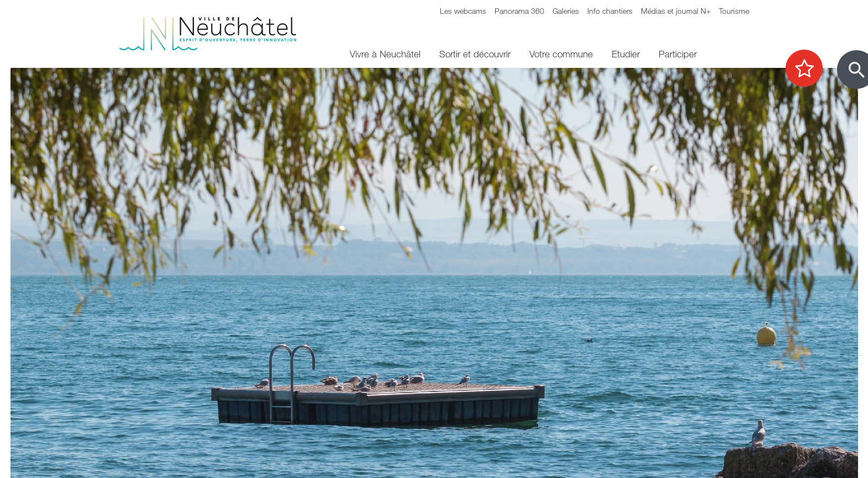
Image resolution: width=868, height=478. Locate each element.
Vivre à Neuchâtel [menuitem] (385, 54)
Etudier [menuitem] (626, 54)
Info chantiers (610, 11)
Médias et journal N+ (676, 11)
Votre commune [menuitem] (561, 54)
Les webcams (463, 11)
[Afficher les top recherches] (810, 69)
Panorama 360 (519, 11)
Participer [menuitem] (678, 54)
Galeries (566, 11)
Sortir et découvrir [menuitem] (475, 54)
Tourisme (734, 11)
